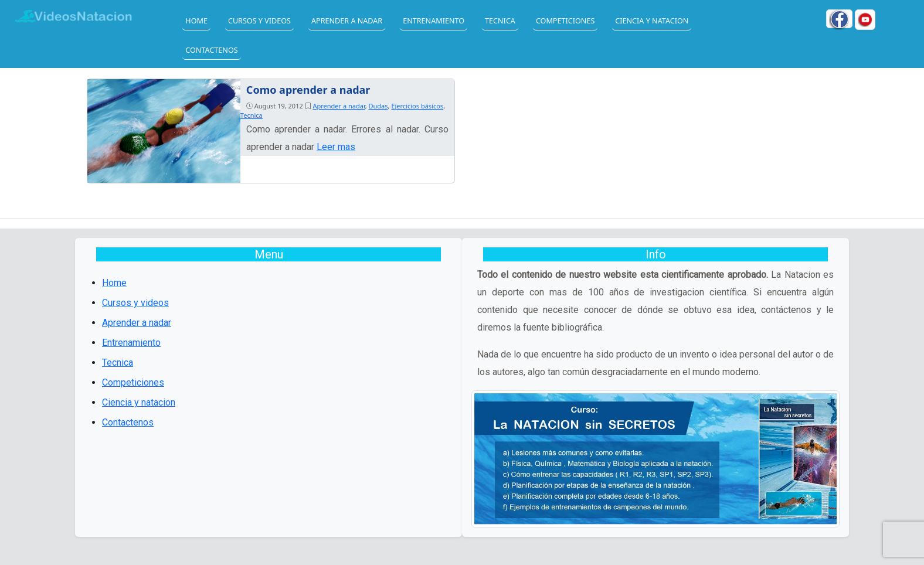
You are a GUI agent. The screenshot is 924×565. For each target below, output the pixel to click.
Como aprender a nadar (308, 90)
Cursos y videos (259, 21)
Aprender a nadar (347, 21)
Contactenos (211, 50)
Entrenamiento (434, 21)
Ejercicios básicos (417, 106)
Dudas (378, 106)
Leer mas (336, 147)
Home (196, 21)
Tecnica (500, 21)
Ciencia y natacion (652, 21)
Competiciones (565, 21)
